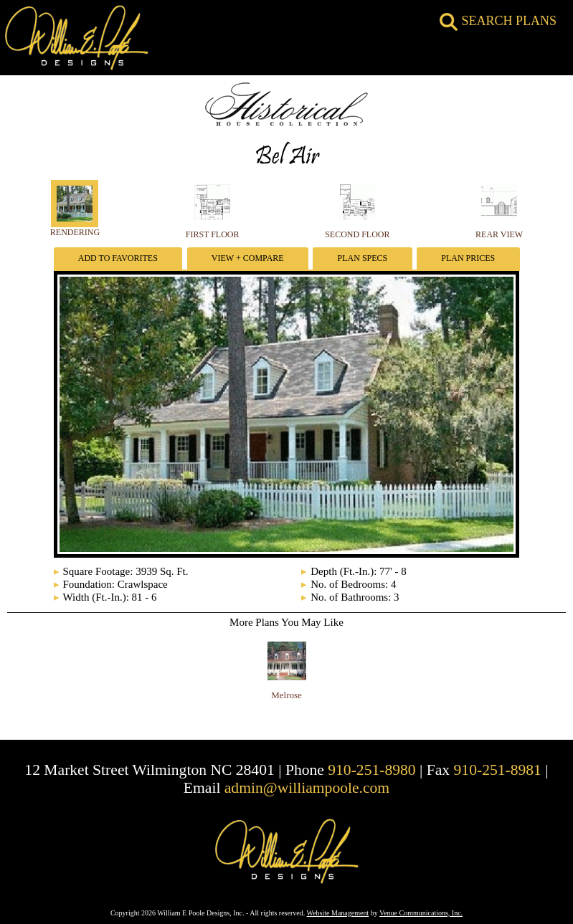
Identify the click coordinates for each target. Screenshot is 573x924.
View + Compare (248, 258)
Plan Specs (363, 258)
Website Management (338, 913)
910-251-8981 (498, 770)
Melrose (286, 695)
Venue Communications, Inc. (421, 913)
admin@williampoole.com (307, 788)
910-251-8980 (371, 770)
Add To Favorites (118, 258)
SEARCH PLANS (498, 21)
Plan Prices (468, 258)
